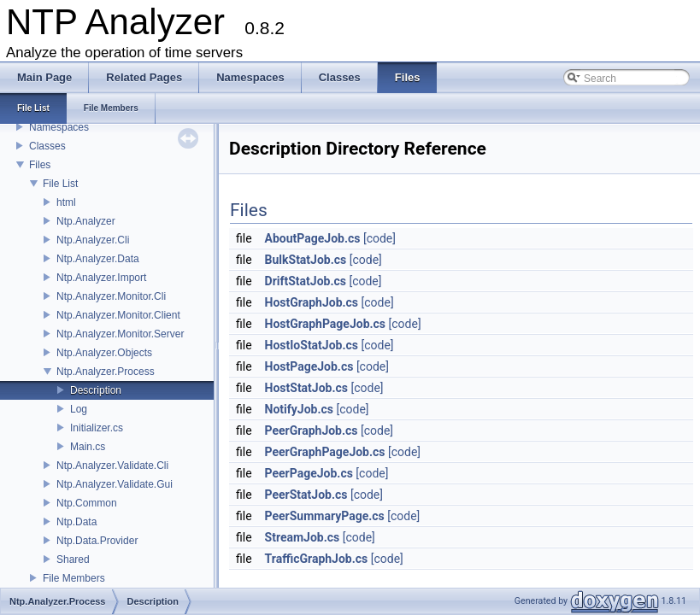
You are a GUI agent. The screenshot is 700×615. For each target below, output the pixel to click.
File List (60, 184)
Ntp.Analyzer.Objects (104, 353)
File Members (74, 578)
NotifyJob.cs (299, 409)
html (66, 202)
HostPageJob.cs (309, 366)
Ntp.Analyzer (86, 221)
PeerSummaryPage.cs (325, 516)
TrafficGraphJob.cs (317, 559)
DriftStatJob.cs (306, 281)
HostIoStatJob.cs (312, 345)
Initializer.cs (97, 428)
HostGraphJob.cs (312, 302)
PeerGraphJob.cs (312, 430)
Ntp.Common (87, 503)
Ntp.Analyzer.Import (101, 278)
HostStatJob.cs (306, 388)
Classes (47, 146)
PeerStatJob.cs (306, 495)
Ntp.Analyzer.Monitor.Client (118, 315)
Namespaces (59, 127)
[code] (379, 238)
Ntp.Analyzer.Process (106, 372)
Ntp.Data (76, 522)
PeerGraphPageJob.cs (325, 452)
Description (96, 390)
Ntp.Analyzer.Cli (93, 240)
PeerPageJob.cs (309, 473)
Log (79, 409)
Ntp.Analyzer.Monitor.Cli (111, 296)
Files (40, 165)
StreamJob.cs (303, 537)
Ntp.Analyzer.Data (98, 259)
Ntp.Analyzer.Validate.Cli (112, 466)
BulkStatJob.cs (306, 260)
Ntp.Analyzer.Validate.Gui (115, 484)
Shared (73, 559)
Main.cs (88, 447)
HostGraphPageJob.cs (326, 324)
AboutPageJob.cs (313, 238)
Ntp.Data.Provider (97, 541)
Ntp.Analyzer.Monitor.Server (120, 334)
